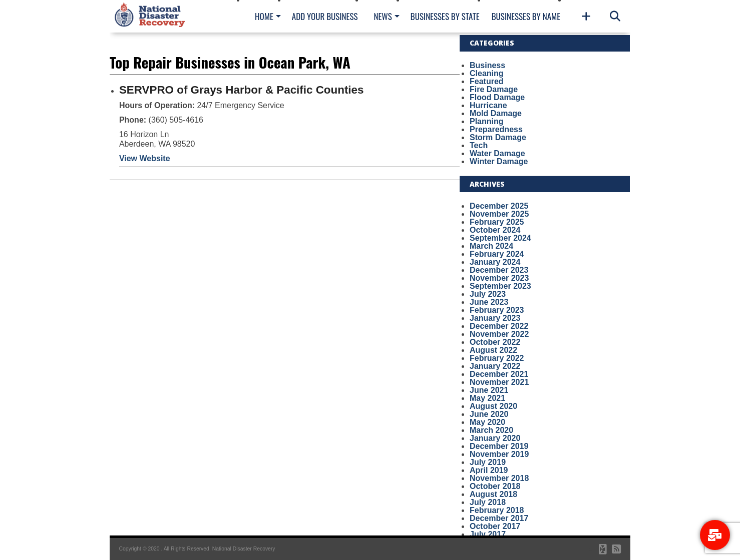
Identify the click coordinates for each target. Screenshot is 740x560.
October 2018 (495, 486)
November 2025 (499, 214)
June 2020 (489, 414)
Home (264, 16)
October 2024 (495, 230)
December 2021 (499, 374)
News (383, 16)
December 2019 (499, 446)
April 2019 (489, 470)
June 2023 (489, 302)
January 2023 (495, 318)
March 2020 (491, 430)
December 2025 (499, 206)
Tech (479, 145)
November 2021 (499, 382)
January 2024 (495, 262)
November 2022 (499, 334)
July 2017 (488, 534)
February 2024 (497, 254)
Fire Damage (494, 89)
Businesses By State (445, 16)
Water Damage (497, 153)
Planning (487, 121)
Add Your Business (325, 16)
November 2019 (499, 454)
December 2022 (499, 326)
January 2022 (495, 366)
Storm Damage (498, 137)
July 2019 (488, 462)
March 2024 (491, 246)
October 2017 (495, 526)
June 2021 (489, 390)
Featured (487, 81)
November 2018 (499, 478)
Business (487, 65)
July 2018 (488, 502)
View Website (145, 158)
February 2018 (497, 510)
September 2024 (500, 238)
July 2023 (488, 294)
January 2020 (495, 438)
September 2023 (500, 286)
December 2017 (499, 518)
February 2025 (497, 222)
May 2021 (487, 398)
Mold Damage (496, 113)
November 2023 (499, 278)
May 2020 (487, 422)
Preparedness (496, 129)
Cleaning (487, 73)
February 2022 (497, 358)
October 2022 (495, 342)
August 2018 (493, 494)
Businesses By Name (526, 16)
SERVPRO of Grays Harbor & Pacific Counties (242, 90)
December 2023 (499, 270)
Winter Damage (499, 161)
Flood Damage (497, 97)
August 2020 (493, 406)
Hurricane (488, 105)
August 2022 (493, 350)
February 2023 (497, 310)
